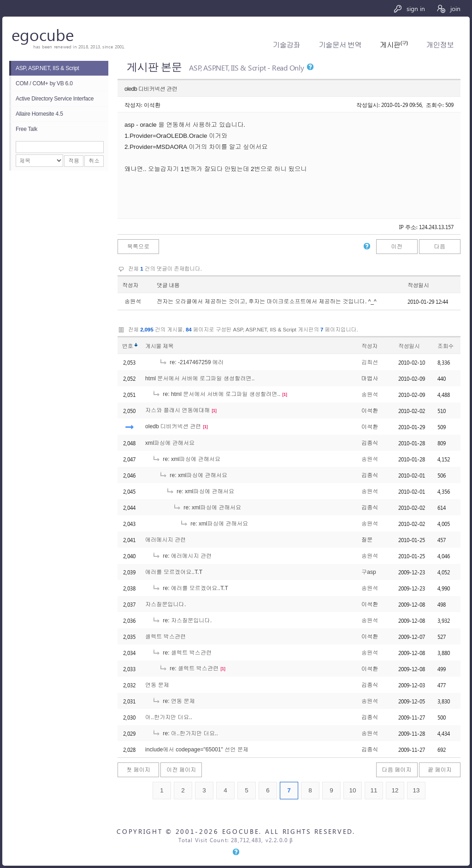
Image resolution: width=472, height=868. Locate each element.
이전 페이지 (181, 770)
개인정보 (440, 45)
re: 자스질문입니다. (182, 620)
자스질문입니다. (165, 604)
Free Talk (27, 129)
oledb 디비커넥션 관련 (173, 426)
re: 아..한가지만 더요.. (185, 733)
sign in (409, 9)
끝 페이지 (440, 770)
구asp (369, 572)
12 (395, 790)
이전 (396, 247)
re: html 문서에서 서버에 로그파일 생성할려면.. (216, 394)
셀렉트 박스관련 (165, 637)
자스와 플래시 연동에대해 (177, 410)
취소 (94, 161)
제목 (168, 346)
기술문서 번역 (340, 45)
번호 (127, 346)
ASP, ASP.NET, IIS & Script (47, 68)
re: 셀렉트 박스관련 (182, 653)
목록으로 (139, 247)
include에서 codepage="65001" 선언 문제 (197, 750)
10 (352, 790)
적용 (74, 161)
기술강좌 (286, 45)
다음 (440, 247)
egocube (43, 34)
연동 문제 (157, 685)
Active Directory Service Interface (55, 99)
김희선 (370, 362)
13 (416, 790)
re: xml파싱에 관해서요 (186, 459)
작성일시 (418, 285)
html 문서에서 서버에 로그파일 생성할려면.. (200, 378)
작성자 (130, 285)
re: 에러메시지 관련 (182, 556)
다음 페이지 (397, 770)
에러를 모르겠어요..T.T (174, 572)
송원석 (370, 395)
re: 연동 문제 (174, 701)
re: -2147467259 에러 (191, 362)
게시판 (394, 45)
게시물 (159, 346)
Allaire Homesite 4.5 (39, 114)
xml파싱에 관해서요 (170, 443)
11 (374, 790)
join (448, 9)
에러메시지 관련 (165, 540)
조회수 (445, 346)
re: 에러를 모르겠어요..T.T (190, 588)
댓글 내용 (168, 285)
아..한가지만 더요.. (169, 717)
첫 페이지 (138, 770)
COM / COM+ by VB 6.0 (44, 83)
